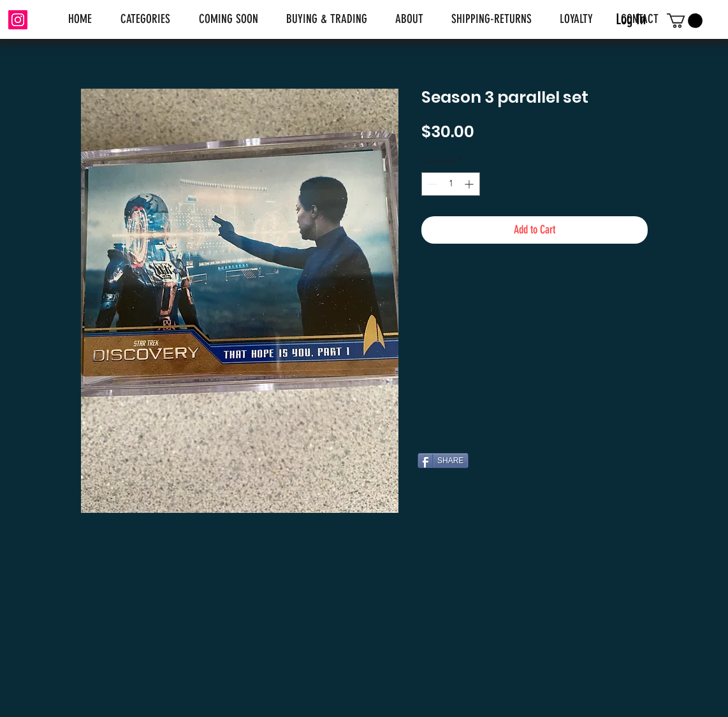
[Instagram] (18, 20)
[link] (685, 21)
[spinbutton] (451, 184)
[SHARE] (443, 461)
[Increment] (470, 184)
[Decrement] (431, 184)
